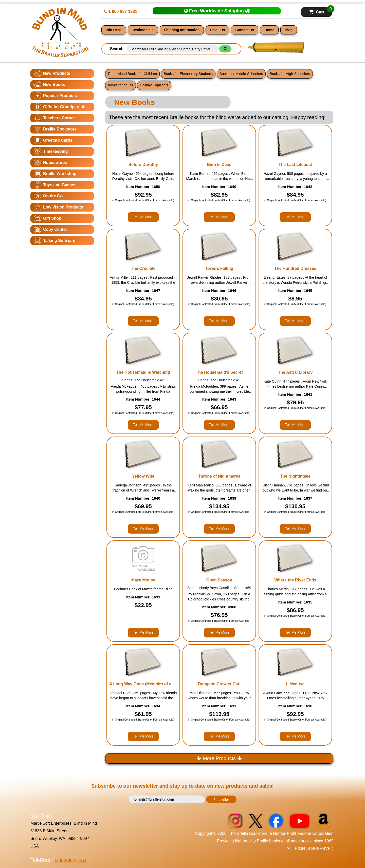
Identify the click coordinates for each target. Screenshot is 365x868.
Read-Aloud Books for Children (132, 74)
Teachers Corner (59, 118)
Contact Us (245, 30)
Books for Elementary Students (188, 74)
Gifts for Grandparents (65, 107)
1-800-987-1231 (121, 12)
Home (269, 30)
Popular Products (60, 96)
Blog (289, 30)
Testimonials (143, 30)
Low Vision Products (63, 207)
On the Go (53, 196)
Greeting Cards (58, 140)
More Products (219, 758)
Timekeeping (56, 151)
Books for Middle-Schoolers (241, 74)
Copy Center (55, 229)
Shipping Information (182, 30)
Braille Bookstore (60, 129)
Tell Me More (143, 217)
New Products (57, 73)
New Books (54, 84)
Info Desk (114, 30)
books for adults (121, 85)
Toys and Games (59, 185)
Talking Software (59, 241)
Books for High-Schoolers (290, 74)
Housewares (55, 163)
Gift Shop (52, 218)
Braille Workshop (60, 174)
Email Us (217, 30)
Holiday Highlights (154, 85)
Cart (320, 11)
